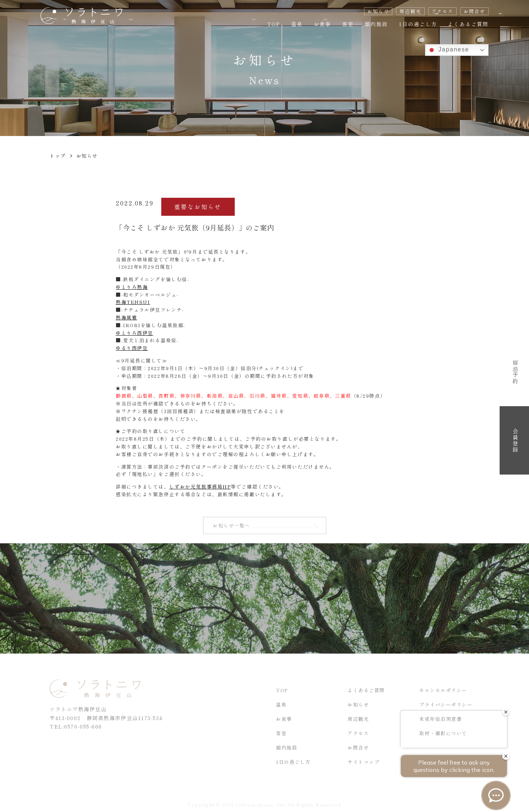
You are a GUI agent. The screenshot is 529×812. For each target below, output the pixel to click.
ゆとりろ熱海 (132, 287)
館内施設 (376, 24)
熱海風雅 (126, 317)
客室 (348, 24)
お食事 (322, 24)
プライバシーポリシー (446, 706)
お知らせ (378, 11)
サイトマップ (364, 763)
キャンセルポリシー (443, 692)
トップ (58, 156)
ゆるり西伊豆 (132, 348)
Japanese (448, 50)
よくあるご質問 (468, 24)
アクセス (442, 11)
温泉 (297, 24)
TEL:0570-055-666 (76, 728)
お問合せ (474, 11)
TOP (274, 24)
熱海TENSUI (133, 302)
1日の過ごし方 (418, 24)
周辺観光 (410, 11)
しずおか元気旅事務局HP (200, 487)
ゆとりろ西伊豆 (134, 333)
